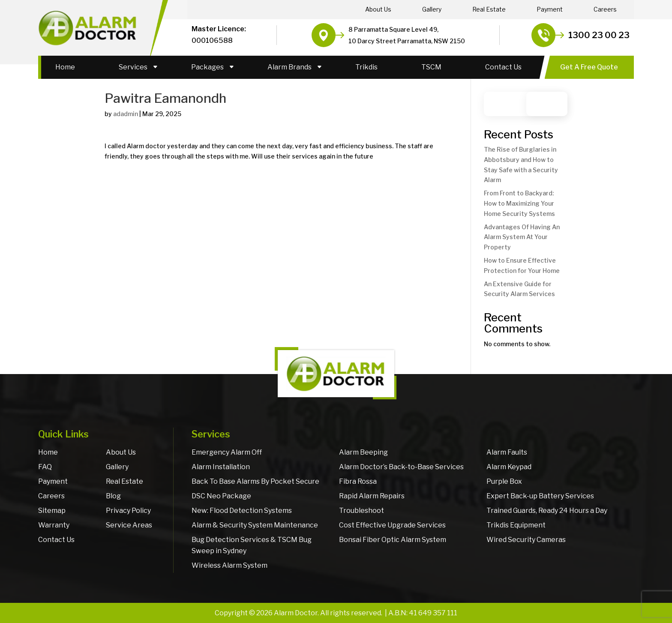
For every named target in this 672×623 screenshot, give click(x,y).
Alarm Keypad (509, 467)
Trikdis (366, 67)
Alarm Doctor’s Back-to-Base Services (401, 467)
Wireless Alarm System (229, 565)
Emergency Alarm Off (227, 452)
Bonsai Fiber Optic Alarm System (393, 540)
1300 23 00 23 (599, 35)
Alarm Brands (289, 67)
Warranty (54, 525)
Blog (113, 496)
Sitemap (52, 511)
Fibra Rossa (358, 481)
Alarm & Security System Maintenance (255, 525)
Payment (550, 9)
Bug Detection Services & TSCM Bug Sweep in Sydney (252, 545)
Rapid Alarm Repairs (372, 496)
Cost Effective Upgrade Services (392, 525)
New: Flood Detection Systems (242, 511)
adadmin (126, 114)
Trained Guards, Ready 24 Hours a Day (547, 511)
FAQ (45, 467)
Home (65, 67)
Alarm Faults (507, 452)
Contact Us (503, 67)
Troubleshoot (361, 511)
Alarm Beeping (363, 452)
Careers (605, 9)
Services (133, 67)
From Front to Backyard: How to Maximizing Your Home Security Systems (519, 203)
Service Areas (129, 525)
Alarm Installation (221, 467)
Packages (207, 67)
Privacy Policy (128, 511)
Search (551, 104)
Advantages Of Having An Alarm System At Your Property (522, 237)
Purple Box (504, 481)
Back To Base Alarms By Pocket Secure (255, 481)
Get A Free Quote (589, 67)
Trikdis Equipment (516, 525)
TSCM (431, 67)
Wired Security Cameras (526, 540)
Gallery (432, 9)
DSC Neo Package (221, 496)
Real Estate (489, 9)
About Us (378, 9)
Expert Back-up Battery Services (540, 496)
